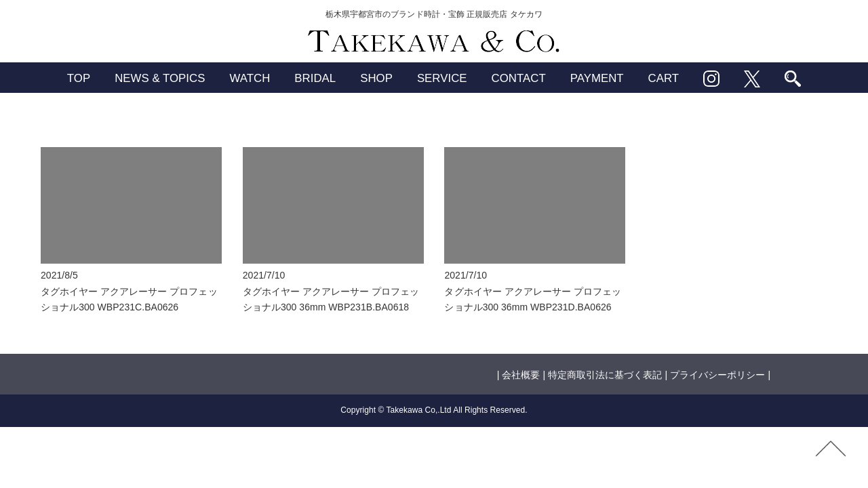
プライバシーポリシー (717, 375)
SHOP (376, 78)
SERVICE (442, 78)
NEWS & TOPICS (160, 78)
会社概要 (521, 375)
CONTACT (519, 78)
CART (664, 78)
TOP (79, 78)
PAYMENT (597, 78)
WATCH (250, 78)
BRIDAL (315, 78)
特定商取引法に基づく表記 (605, 375)
